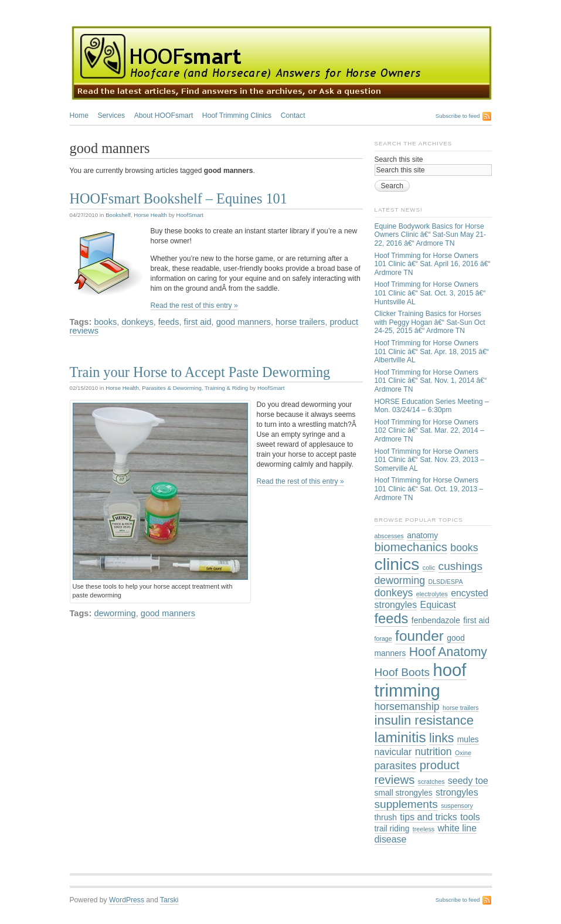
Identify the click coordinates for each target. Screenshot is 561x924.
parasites (396, 766)
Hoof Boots (402, 672)
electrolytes (432, 594)
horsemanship (407, 706)
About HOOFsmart (164, 116)
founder (419, 636)
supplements (406, 804)
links (441, 738)
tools (470, 817)
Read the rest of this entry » (194, 305)
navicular (393, 752)
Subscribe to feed (458, 116)
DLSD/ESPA (445, 582)
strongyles (457, 792)
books (105, 322)
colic (429, 568)
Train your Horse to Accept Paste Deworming (200, 372)
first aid (198, 322)
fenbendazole (436, 620)
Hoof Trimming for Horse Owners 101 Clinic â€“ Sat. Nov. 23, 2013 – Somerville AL (430, 460)
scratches (431, 782)
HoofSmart (190, 215)
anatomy (422, 535)
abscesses (389, 536)
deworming (115, 613)
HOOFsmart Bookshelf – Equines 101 (178, 198)
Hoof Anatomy (448, 652)
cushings (460, 566)
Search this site (399, 159)
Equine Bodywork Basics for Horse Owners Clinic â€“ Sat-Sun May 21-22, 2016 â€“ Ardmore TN (431, 235)
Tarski (169, 900)
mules (468, 739)
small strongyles (404, 793)
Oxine (463, 753)
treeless (424, 829)
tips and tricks (428, 817)
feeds (169, 322)
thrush (386, 817)
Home (79, 116)
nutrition (433, 752)
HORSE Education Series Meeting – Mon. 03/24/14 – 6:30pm (432, 406)
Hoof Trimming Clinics (237, 116)
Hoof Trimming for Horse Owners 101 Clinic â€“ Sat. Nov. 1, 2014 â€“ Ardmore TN (431, 381)
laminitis (400, 737)
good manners (244, 322)
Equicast (438, 605)
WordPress (127, 900)
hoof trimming (421, 680)
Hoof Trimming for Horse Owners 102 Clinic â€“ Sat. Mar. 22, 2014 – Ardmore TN (429, 431)
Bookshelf (118, 215)
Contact (293, 116)
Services (111, 116)
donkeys (137, 322)
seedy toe (468, 781)
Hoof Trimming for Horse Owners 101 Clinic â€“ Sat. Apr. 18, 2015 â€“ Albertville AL (432, 351)
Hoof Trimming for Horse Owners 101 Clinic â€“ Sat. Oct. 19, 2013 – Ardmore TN (429, 489)
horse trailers (300, 322)
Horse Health (150, 215)
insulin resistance (424, 720)
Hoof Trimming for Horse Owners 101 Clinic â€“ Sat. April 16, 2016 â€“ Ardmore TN (433, 264)
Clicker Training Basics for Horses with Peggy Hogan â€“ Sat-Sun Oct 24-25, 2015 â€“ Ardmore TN (430, 322)
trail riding (392, 828)
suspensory (457, 806)
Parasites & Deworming (172, 388)
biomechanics (411, 547)
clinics (397, 564)
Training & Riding (226, 388)
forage (383, 638)
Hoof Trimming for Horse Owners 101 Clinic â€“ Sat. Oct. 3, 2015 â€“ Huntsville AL (430, 293)
